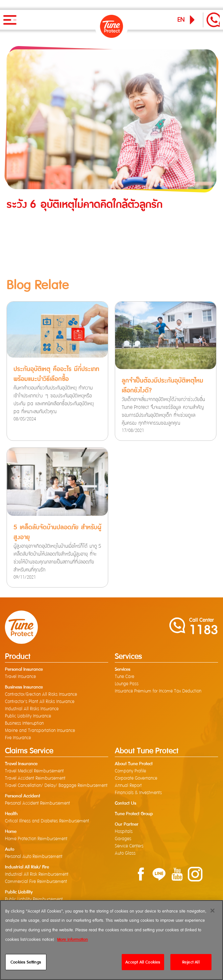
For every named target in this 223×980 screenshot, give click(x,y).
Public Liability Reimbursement (34, 899)
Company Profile (130, 771)
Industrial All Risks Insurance (32, 709)
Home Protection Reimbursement (36, 839)
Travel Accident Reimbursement (35, 778)
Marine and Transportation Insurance (40, 731)
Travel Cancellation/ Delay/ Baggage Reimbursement (56, 786)
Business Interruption (24, 723)
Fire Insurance (18, 738)
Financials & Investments (138, 793)
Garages (123, 839)
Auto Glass (125, 853)
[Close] (212, 911)
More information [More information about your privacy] (73, 939)
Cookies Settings (26, 962)
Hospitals (124, 832)
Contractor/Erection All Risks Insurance (41, 694)
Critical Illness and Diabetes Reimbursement (47, 821)
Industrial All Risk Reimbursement (37, 874)
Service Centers (129, 846)
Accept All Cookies (143, 962)
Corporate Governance (136, 778)
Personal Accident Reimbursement (37, 803)
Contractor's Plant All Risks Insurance (40, 702)
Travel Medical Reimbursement (34, 771)
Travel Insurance (20, 677)
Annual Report (128, 786)
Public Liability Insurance (28, 716)
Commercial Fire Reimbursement (36, 882)
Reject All (191, 962)
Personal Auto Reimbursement (34, 857)
